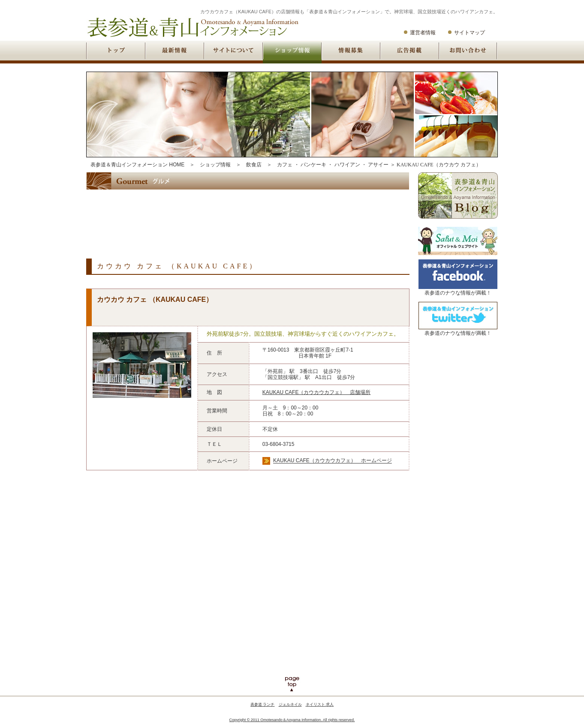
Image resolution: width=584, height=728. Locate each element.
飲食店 (254, 165)
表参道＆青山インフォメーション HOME (137, 165)
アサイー (378, 165)
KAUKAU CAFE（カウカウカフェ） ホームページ (333, 461)
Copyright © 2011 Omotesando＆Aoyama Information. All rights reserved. (292, 720)
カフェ (285, 165)
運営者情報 (423, 33)
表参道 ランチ (263, 704)
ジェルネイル (290, 704)
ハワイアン (347, 165)
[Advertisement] (242, 217)
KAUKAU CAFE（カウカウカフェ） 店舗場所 (317, 392)
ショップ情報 (215, 165)
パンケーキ (313, 165)
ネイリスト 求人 (320, 704)
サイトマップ (470, 33)
